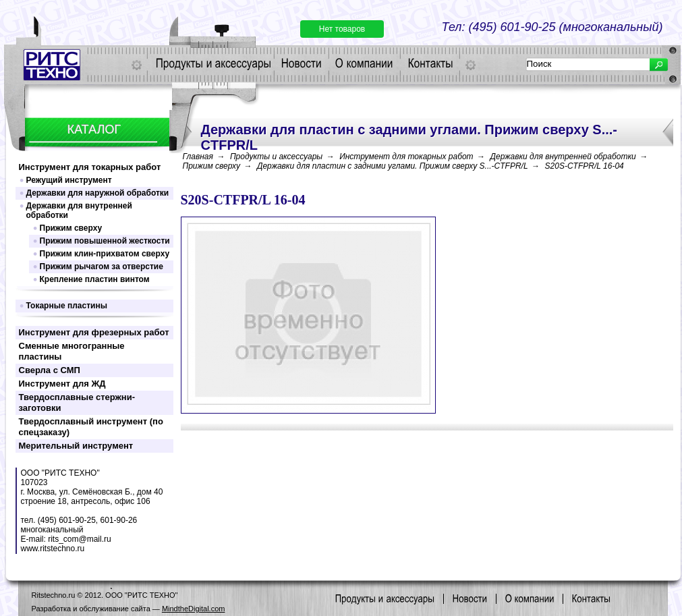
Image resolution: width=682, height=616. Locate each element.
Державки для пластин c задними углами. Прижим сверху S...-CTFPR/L (393, 166)
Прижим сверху (71, 228)
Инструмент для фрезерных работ (94, 332)
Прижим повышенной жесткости (105, 241)
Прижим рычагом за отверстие (102, 267)
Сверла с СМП (50, 370)
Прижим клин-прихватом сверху (105, 254)
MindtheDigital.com (194, 609)
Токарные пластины (67, 306)
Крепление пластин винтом (95, 279)
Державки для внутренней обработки (79, 211)
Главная (198, 157)
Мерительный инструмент (76, 446)
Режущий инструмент (69, 180)
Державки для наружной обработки (98, 193)
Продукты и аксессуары (276, 157)
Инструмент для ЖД (62, 384)
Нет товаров (342, 29)
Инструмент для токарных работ (90, 167)
